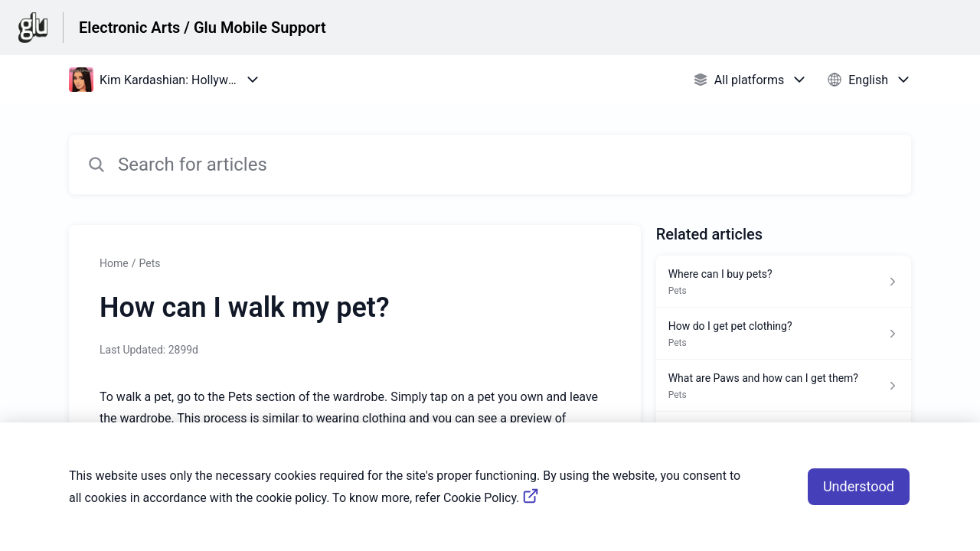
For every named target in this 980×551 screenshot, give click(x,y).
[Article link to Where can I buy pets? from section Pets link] (784, 282)
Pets (149, 263)
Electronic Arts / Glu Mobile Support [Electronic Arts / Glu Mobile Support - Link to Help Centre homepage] (203, 28)
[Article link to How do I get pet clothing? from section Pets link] (784, 334)
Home (114, 263)
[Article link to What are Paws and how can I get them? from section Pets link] (784, 386)
